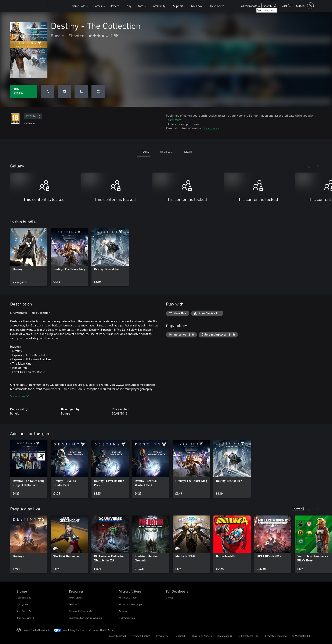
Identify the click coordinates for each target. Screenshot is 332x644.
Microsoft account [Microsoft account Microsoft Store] (128, 598)
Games (98, 6)
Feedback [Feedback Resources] (74, 604)
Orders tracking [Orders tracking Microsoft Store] (127, 618)
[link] (29, 257)
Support (178, 6)
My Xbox (197, 6)
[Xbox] (59, 6)
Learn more (174, 120)
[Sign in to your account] (305, 6)
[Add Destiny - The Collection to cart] (64, 91)
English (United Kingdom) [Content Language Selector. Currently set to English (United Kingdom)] (36, 630)
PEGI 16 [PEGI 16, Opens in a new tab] (33, 116)
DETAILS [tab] (144, 152)
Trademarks (180, 636)
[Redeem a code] (98, 91)
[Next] (318, 166)
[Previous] (309, 166)
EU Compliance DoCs (248, 636)
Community (158, 6)
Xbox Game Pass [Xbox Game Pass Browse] (25, 611)
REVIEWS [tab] (166, 152)
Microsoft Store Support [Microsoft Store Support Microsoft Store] (131, 604)
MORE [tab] (188, 152)
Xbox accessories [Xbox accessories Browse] (25, 618)
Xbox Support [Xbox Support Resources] (76, 598)
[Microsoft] (31, 6)
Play (129, 6)
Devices (115, 6)
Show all (298, 509)
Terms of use (162, 636)
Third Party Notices (202, 636)
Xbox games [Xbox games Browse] (23, 604)
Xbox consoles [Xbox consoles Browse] (24, 598)
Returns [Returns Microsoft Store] (123, 611)
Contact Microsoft (117, 636)
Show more (20, 396)
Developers (217, 6)
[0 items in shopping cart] (287, 5)
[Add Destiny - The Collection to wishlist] (47, 91)
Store (140, 6)
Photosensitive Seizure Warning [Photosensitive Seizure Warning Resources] (85, 618)
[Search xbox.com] (270, 5)
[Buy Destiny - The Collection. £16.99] (24, 91)
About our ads (225, 636)
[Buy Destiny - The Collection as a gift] (81, 91)
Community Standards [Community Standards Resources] (80, 611)
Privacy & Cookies (141, 636)
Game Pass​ (79, 6)
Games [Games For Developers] (170, 598)
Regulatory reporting (276, 636)
